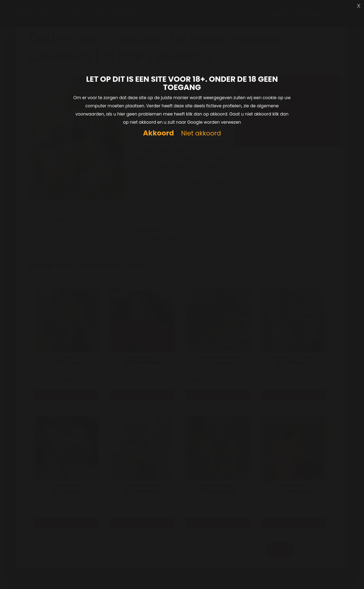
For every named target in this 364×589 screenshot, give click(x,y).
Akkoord (158, 133)
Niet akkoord (201, 133)
